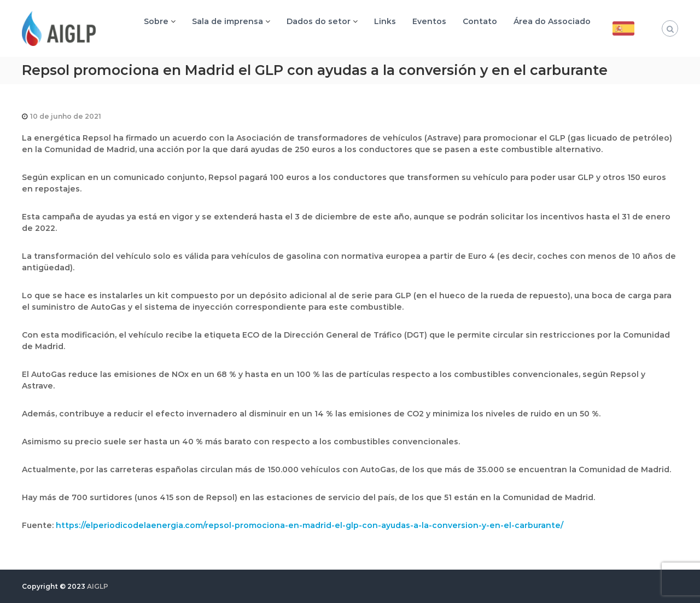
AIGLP (98, 586)
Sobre (156, 21)
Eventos (429, 21)
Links (385, 21)
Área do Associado (552, 21)
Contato (480, 21)
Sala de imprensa (227, 21)
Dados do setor (319, 21)
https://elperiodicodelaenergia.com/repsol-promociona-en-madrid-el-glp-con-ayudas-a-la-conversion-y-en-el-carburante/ (310, 525)
